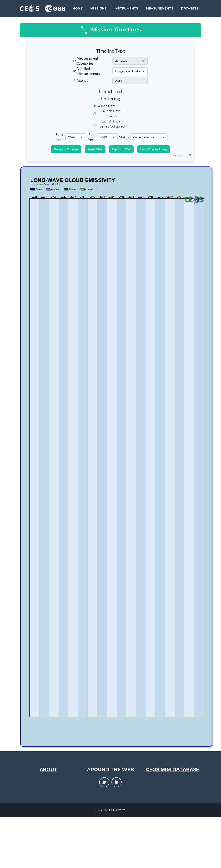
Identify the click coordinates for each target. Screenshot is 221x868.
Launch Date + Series (112, 113)
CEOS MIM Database (173, 769)
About (48, 769)
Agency (82, 80)
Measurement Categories (87, 61)
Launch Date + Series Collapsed (112, 124)
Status (124, 137)
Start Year (59, 137)
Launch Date (106, 106)
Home (78, 8)
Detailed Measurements (88, 71)
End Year (92, 137)
